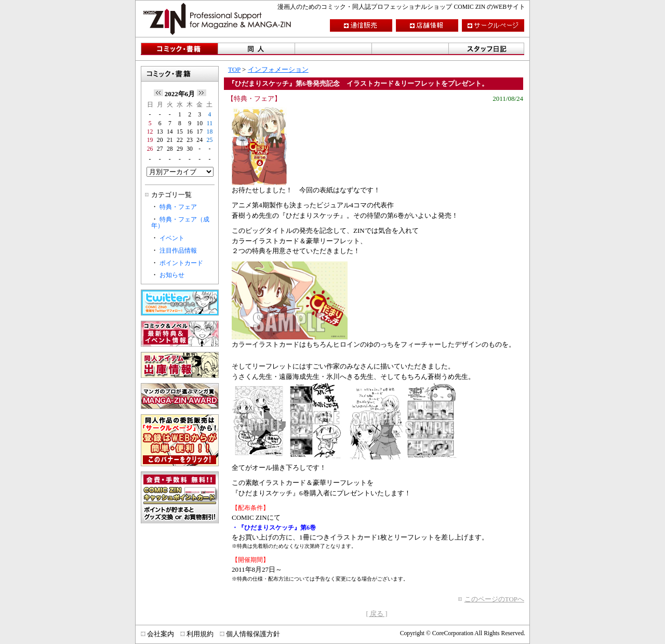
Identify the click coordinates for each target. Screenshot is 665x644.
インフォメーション (278, 69)
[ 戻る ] (376, 614)
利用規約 (200, 634)
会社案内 (161, 634)
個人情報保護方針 (253, 634)
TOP (234, 69)
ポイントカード (181, 263)
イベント (172, 238)
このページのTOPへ (494, 599)
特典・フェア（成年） (180, 223)
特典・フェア (178, 207)
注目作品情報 (178, 251)
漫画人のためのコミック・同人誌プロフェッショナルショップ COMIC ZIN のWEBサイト (401, 7)
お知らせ (172, 275)
